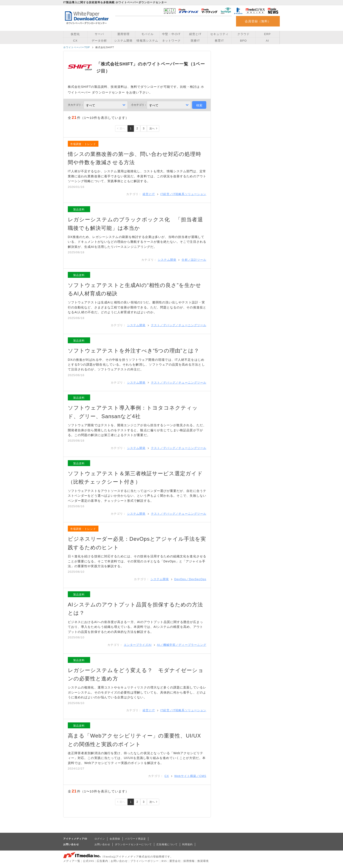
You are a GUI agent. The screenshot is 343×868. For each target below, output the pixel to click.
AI (267, 41)
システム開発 (123, 41)
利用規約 (187, 844)
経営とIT (195, 34)
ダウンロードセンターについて (133, 844)
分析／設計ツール (194, 260)
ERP (268, 34)
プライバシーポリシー (145, 861)
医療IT (195, 41)
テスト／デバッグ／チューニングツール (179, 325)
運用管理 (123, 34)
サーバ (99, 34)
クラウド (243, 34)
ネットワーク (171, 41)
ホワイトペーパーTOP (77, 47)
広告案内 (102, 861)
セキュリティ (219, 34)
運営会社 (175, 861)
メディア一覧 (72, 861)
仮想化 (75, 34)
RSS (164, 861)
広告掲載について (167, 844)
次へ (152, 129)
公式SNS (88, 861)
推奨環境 (203, 861)
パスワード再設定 (136, 839)
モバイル (147, 34)
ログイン (100, 839)
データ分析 (99, 41)
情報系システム (147, 41)
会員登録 (115, 839)
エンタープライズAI (138, 645)
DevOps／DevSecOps (190, 579)
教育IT (219, 41)
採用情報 (189, 861)
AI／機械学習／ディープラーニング (182, 645)
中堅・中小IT (171, 34)
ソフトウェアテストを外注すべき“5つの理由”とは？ (134, 351)
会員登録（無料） (258, 21)
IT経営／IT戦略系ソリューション (183, 194)
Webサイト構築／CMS (190, 776)
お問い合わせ (102, 844)
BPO (243, 41)
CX (75, 41)
